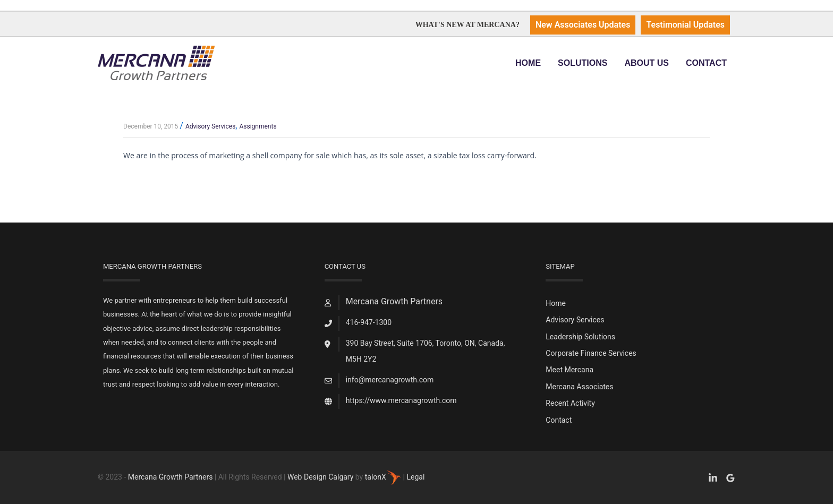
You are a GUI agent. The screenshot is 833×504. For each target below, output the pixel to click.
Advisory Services (210, 126)
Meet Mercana (569, 370)
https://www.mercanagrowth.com (401, 400)
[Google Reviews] (730, 478)
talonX (383, 477)
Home (528, 63)
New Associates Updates (583, 25)
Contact (706, 63)
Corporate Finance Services (591, 353)
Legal (415, 477)
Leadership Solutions (580, 337)
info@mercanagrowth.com (390, 380)
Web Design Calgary (320, 477)
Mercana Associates (579, 387)
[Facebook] (713, 478)
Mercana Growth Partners (171, 477)
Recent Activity (570, 403)
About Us (647, 63)
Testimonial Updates (685, 25)
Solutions (583, 63)
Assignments (258, 126)
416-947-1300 (369, 322)
